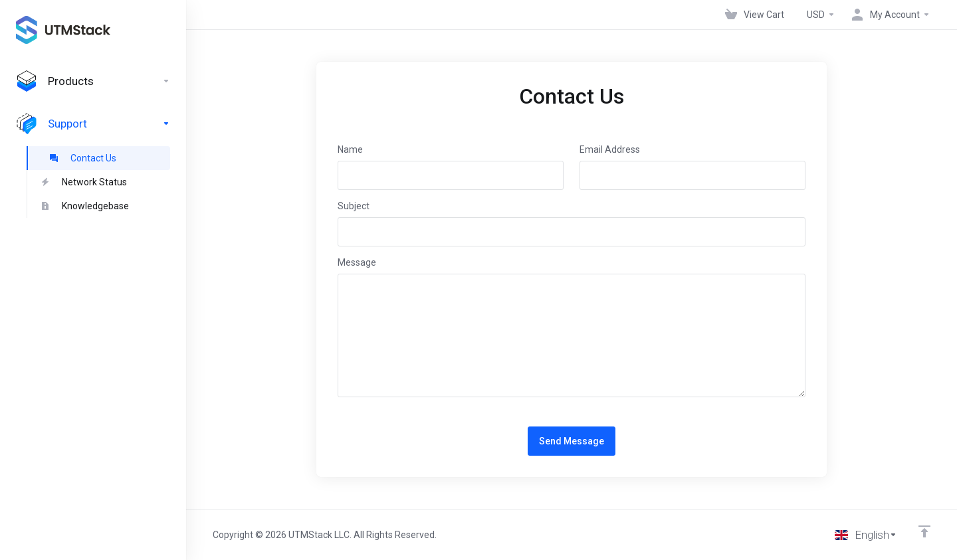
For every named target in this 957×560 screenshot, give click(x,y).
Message (357, 262)
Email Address (610, 149)
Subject (354, 206)
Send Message (572, 441)
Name (350, 149)
